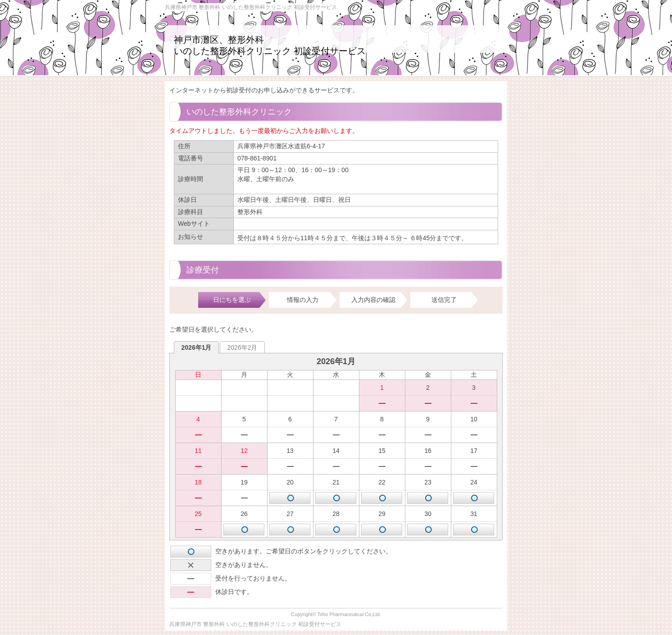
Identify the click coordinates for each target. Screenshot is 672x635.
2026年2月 (243, 347)
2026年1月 (197, 347)
